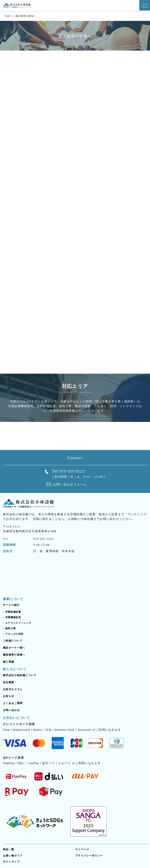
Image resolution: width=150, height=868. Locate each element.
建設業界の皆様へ (14, 655)
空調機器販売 (13, 617)
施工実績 (8, 662)
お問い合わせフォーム (70, 484)
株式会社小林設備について (20, 675)
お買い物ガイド (13, 856)
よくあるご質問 (13, 703)
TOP (7, 16)
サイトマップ (11, 862)
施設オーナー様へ (14, 648)
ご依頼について (13, 641)
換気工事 (10, 628)
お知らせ (8, 696)
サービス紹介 (11, 605)
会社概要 (8, 682)
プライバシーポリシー (89, 856)
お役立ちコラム (13, 689)
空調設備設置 (13, 612)
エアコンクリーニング (18, 623)
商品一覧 (8, 849)
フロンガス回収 (14, 634)
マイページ (82, 849)
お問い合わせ (11, 710)
